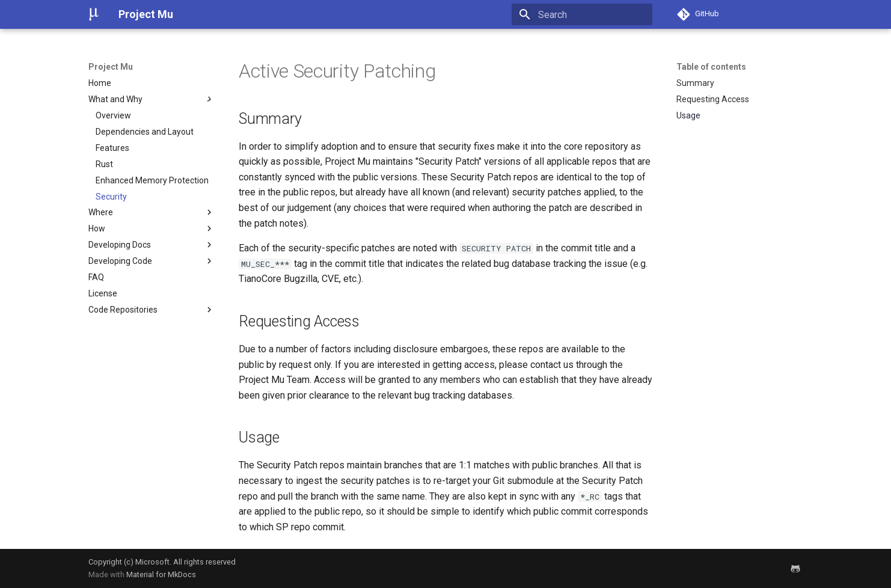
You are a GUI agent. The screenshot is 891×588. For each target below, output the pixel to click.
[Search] (582, 14)
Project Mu (111, 67)
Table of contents (711, 67)
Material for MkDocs (161, 574)
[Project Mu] (94, 14)
